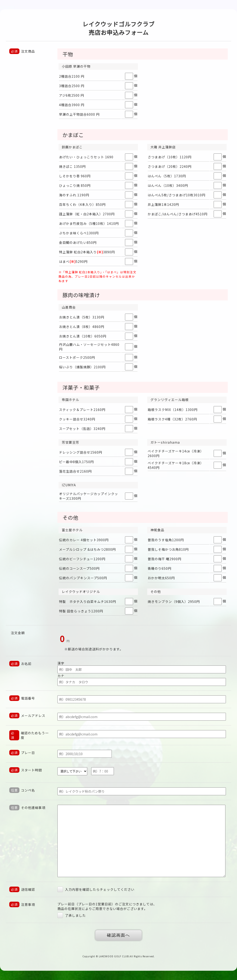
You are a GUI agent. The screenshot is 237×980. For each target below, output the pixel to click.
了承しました (72, 915)
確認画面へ (118, 935)
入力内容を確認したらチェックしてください (96, 889)
